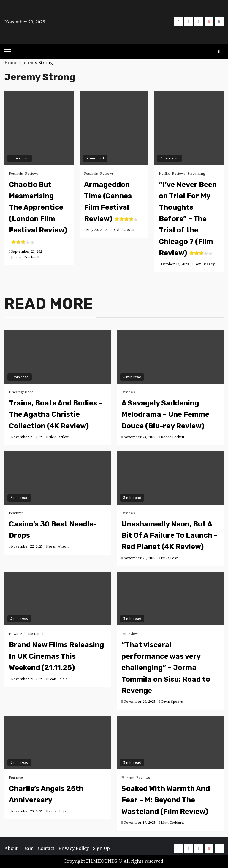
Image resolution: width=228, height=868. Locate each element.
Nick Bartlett (58, 437)
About (11, 848)
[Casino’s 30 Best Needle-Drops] (58, 478)
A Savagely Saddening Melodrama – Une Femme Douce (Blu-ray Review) (165, 415)
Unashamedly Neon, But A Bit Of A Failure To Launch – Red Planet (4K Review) (170, 536)
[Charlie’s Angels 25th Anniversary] (58, 743)
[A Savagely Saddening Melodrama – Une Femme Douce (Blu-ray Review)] (170, 357)
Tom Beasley (204, 264)
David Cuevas (123, 230)
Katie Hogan (58, 811)
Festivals (16, 174)
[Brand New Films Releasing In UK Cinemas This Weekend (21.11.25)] (58, 599)
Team (28, 848)
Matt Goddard (172, 823)
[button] (114, 21)
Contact (46, 848)
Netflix (164, 174)
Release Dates (32, 634)
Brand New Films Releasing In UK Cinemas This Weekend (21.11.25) (56, 656)
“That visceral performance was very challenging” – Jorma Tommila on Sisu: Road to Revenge (166, 668)
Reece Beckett (173, 437)
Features (16, 513)
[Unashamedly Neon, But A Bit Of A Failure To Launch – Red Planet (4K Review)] (170, 478)
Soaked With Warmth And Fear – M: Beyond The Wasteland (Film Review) (166, 800)
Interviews (130, 634)
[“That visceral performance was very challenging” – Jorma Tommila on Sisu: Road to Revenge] (170, 599)
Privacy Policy (74, 848)
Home (11, 63)
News (13, 634)
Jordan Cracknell (25, 257)
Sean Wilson (58, 547)
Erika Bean (170, 558)
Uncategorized (21, 392)
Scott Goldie (58, 679)
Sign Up (101, 848)
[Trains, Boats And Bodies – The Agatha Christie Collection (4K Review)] (58, 357)
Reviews (32, 174)
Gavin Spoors (172, 702)
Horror (128, 778)
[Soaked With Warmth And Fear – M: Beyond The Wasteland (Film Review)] (170, 743)
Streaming (196, 174)
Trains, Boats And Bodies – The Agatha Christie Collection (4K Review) (56, 415)
